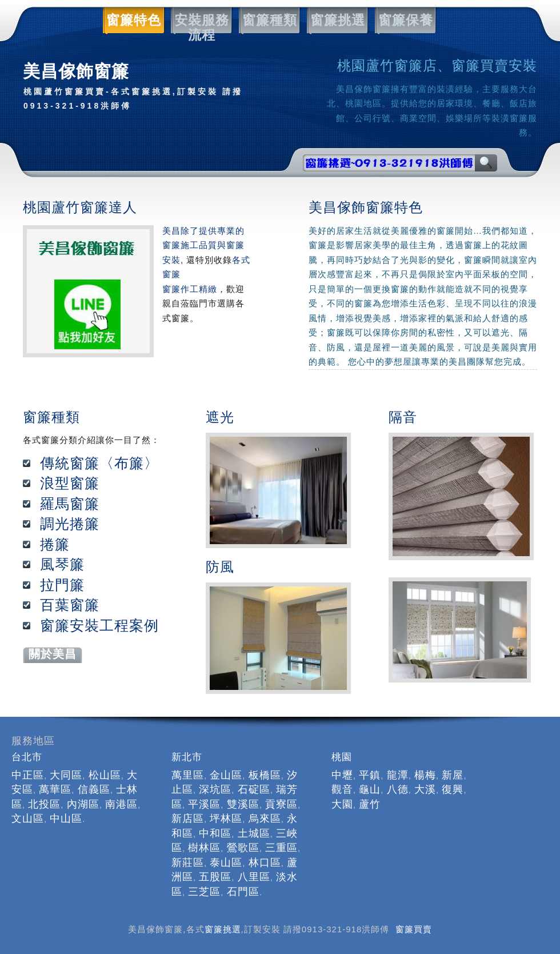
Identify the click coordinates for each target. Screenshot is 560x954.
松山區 (105, 775)
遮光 (220, 417)
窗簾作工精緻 (190, 289)
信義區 (94, 789)
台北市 (27, 757)
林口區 (265, 863)
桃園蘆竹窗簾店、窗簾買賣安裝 (437, 65)
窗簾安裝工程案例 (99, 625)
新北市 (187, 757)
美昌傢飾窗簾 (137, 88)
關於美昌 (53, 654)
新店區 (188, 819)
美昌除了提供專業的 (203, 231)
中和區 (215, 833)
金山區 (226, 775)
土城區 (254, 833)
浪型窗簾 (70, 483)
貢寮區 (281, 804)
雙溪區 (243, 804)
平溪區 (204, 804)
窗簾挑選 (336, 20)
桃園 (342, 757)
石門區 (243, 892)
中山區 (66, 819)
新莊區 (188, 863)
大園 (342, 804)
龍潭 (398, 775)
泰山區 (226, 863)
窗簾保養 (404, 20)
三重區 (281, 848)
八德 (398, 789)
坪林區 (226, 819)
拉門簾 (62, 585)
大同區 (66, 775)
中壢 (342, 775)
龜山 (370, 789)
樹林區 (204, 848)
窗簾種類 (268, 20)
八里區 (254, 877)
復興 (453, 789)
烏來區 (265, 819)
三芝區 (204, 892)
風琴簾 (62, 564)
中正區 (28, 775)
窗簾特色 (132, 20)
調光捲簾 (70, 524)
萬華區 (55, 789)
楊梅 (425, 775)
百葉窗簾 (70, 605)
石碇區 (254, 789)
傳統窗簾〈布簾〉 (99, 463)
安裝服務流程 (200, 20)
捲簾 (55, 544)
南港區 (121, 804)
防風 (220, 567)
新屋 (453, 775)
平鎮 (370, 775)
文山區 (28, 819)
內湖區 (83, 804)
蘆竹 (370, 804)
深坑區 (215, 789)
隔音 (403, 417)
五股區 (215, 877)
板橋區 (265, 775)
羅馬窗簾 (70, 504)
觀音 (342, 789)
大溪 (425, 789)
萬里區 (188, 775)
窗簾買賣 (414, 929)
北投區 (44, 804)
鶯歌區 (243, 848)
